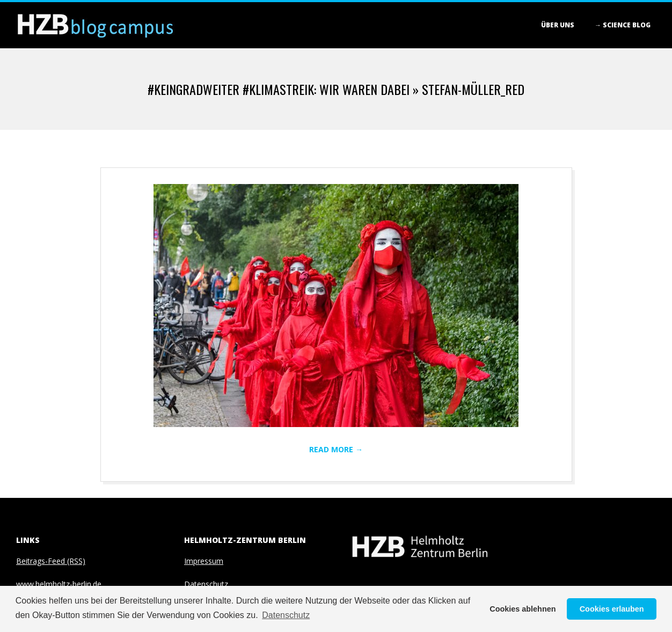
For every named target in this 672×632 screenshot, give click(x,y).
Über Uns (558, 25)
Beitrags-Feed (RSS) (51, 561)
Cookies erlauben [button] (612, 609)
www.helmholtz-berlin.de (59, 584)
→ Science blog (623, 25)
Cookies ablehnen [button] (523, 609)
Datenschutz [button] (286, 615)
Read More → (336, 449)
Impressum (204, 561)
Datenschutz (206, 584)
